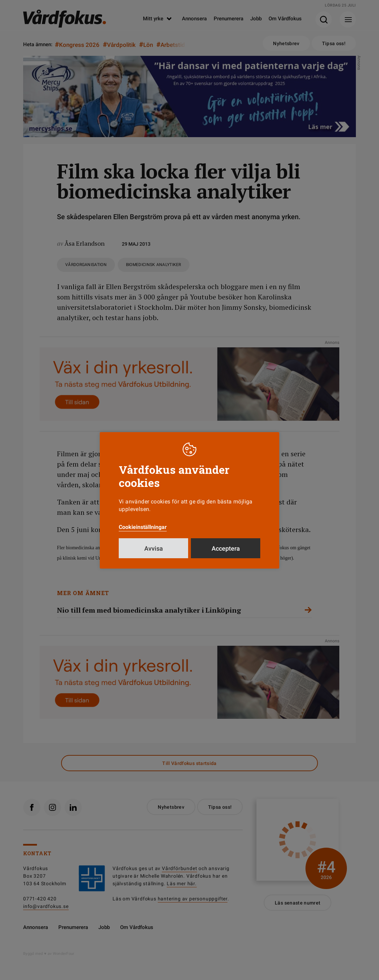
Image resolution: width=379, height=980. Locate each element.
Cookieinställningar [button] (143, 527)
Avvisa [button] (154, 548)
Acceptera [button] (226, 548)
